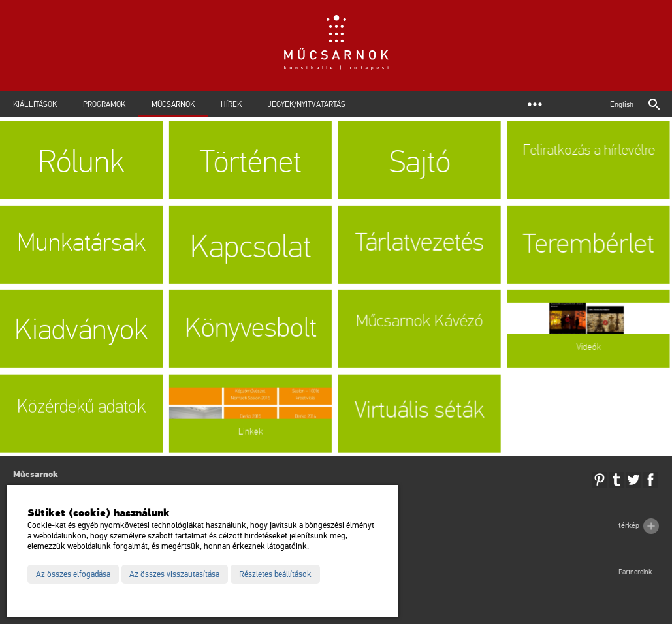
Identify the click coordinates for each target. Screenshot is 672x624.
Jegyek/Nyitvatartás (307, 104)
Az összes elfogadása (73, 574)
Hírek (231, 104)
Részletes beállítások (275, 574)
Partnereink (635, 572)
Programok (104, 104)
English (622, 104)
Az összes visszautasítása (174, 574)
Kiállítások (35, 104)
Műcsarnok (173, 104)
